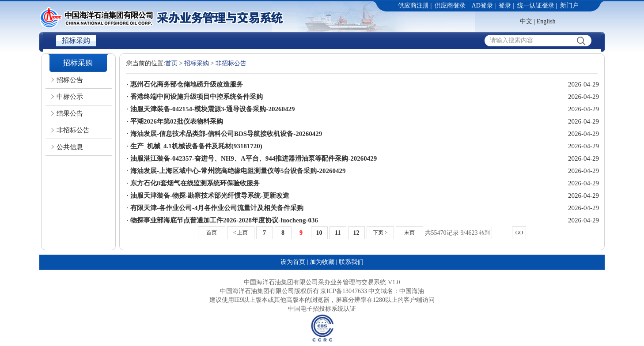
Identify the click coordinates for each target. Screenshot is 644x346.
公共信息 (70, 147)
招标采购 (76, 40)
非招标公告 (73, 130)
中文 (526, 21)
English (546, 21)
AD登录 (482, 6)
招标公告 (70, 80)
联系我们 (351, 262)
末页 (409, 233)
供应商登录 (450, 6)
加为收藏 (322, 262)
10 (319, 233)
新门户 (569, 6)
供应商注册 (413, 6)
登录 (505, 6)
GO (519, 233)
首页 (171, 63)
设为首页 (293, 262)
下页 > (380, 233)
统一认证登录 (536, 6)
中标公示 (70, 97)
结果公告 (70, 113)
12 (356, 233)
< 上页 (241, 233)
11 (338, 233)
